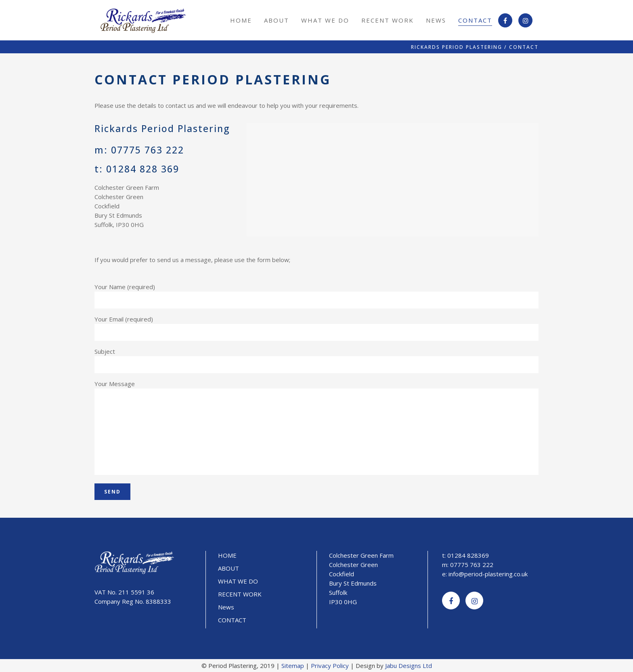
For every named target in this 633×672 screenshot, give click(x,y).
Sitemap (293, 666)
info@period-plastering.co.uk (488, 574)
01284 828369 (468, 555)
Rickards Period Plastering (457, 47)
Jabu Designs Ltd (409, 666)
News (226, 607)
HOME (227, 555)
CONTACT (232, 620)
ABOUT (228, 568)
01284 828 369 (143, 169)
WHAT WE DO (238, 581)
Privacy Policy (330, 666)
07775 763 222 (148, 150)
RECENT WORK (240, 594)
